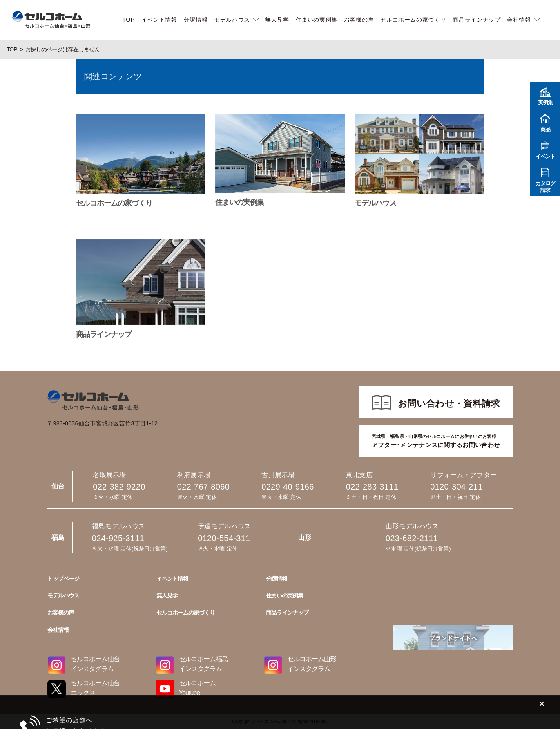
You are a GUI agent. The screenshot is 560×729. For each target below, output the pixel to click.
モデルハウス (232, 20)
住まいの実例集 (317, 20)
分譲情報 (196, 20)
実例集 (545, 95)
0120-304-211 (456, 487)
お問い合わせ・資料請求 (449, 404)
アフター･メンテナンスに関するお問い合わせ (436, 441)
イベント (545, 149)
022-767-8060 (203, 487)
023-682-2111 (412, 538)
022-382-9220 (119, 487)
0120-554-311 (224, 538)
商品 (545, 122)
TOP (128, 20)
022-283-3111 (372, 487)
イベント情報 (159, 20)
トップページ (63, 579)
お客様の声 (359, 20)
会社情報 (519, 20)
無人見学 (277, 20)
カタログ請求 (545, 179)
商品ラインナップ (476, 20)
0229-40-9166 (288, 487)
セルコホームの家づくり (413, 20)
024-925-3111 (118, 538)
